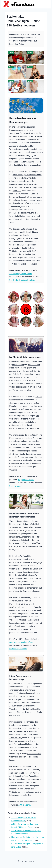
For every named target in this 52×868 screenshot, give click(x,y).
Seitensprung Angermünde (21, 274)
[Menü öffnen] (47, 4)
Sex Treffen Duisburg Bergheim (22, 280)
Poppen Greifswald (26, 480)
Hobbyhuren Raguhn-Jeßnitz (21, 642)
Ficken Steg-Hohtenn (18, 649)
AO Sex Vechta (24, 805)
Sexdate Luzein (16, 486)
